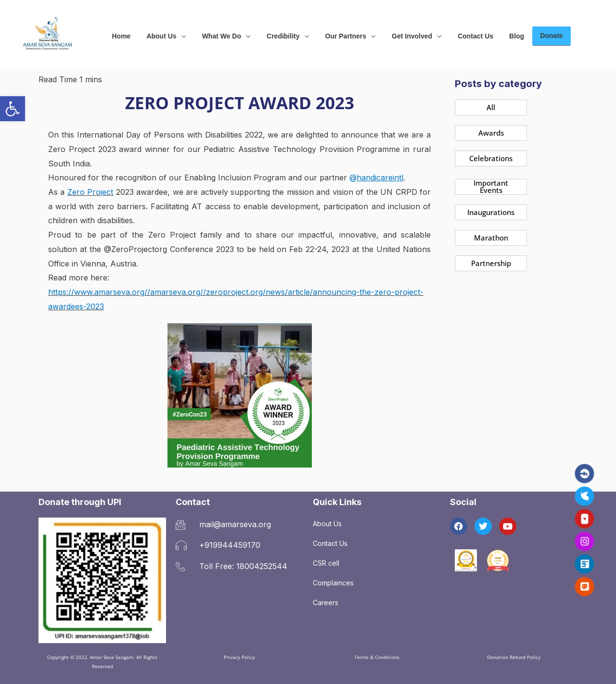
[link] (13, 109)
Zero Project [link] (90, 192)
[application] (178, 34)
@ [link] (376, 177)
